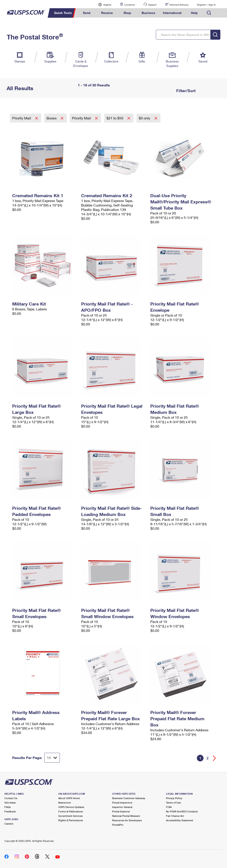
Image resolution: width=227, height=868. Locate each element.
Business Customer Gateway (129, 798)
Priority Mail (22, 118)
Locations (130, 5)
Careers (9, 824)
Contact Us (11, 798)
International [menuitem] (172, 13)
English (103, 5)
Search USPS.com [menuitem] (209, 13)
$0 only (145, 118)
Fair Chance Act (175, 816)
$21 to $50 (115, 118)
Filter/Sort (185, 91)
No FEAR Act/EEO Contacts (182, 811)
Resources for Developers (127, 820)
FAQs (8, 807)
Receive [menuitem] (107, 13)
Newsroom (65, 803)
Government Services (70, 816)
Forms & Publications (71, 811)
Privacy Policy (174, 798)
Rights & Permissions (71, 820)
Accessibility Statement (180, 820)
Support (152, 5)
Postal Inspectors (122, 803)
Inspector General (122, 807)
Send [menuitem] (87, 13)
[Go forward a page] (214, 758)
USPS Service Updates (71, 807)
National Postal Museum (126, 816)
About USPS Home (69, 798)
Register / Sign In (206, 5)
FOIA (169, 807)
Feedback (10, 811)
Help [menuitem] (194, 13)
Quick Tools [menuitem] (63, 13)
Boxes (52, 118)
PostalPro (118, 825)
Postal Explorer (121, 811)
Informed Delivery (179, 5)
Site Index (10, 803)
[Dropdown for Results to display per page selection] (52, 758)
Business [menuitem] (149, 13)
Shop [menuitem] (127, 13)
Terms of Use (173, 803)
